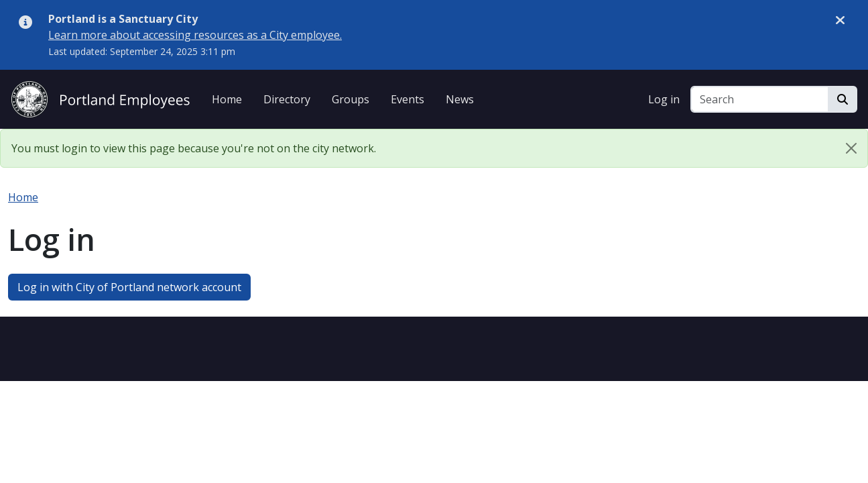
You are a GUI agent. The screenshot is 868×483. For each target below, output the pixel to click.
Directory (287, 99)
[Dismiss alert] (840, 19)
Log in (664, 99)
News (460, 99)
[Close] (851, 148)
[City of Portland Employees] (101, 98)
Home (227, 99)
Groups (351, 99)
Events (408, 99)
